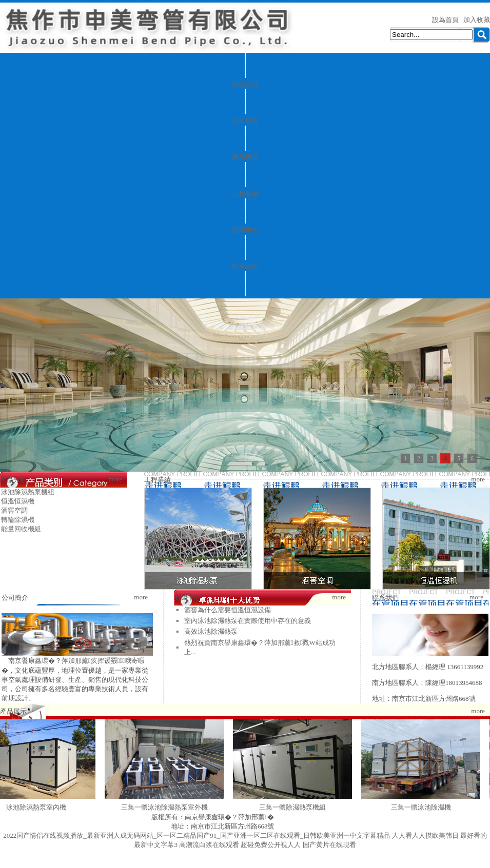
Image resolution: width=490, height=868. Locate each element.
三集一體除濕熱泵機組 (296, 807)
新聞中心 (245, 230)
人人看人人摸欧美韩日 (425, 835)
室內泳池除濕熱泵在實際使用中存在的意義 (248, 621)
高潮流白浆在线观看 (209, 845)
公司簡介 (245, 121)
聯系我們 (245, 266)
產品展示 (245, 157)
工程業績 (245, 194)
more (115, 479)
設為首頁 (445, 20)
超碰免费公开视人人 (271, 845)
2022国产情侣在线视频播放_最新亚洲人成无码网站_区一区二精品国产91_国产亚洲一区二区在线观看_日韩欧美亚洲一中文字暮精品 (197, 835)
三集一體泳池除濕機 (425, 807)
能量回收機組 (21, 529)
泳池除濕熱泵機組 (28, 492)
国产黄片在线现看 (329, 845)
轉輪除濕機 (18, 520)
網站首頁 (245, 84)
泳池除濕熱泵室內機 (40, 807)
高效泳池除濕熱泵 (211, 631)
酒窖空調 (14, 510)
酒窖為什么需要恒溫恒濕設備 (228, 610)
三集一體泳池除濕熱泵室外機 (168, 807)
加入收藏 (477, 20)
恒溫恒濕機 (18, 501)
